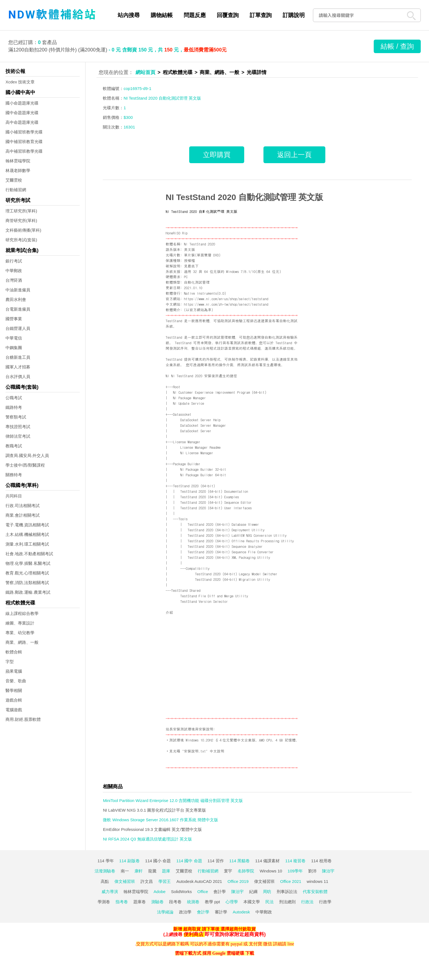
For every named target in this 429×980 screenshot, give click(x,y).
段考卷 (175, 902)
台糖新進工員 (18, 357)
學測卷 (104, 902)
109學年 (295, 871)
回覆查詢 (228, 15)
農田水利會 (16, 299)
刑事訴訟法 (287, 892)
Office (203, 892)
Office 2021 (291, 881)
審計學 (221, 912)
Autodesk (241, 912)
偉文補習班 (125, 881)
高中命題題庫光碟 (22, 122)
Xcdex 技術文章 (20, 82)
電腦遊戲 (14, 710)
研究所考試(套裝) (21, 240)
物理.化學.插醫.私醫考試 (28, 563)
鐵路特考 (14, 407)
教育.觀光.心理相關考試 (27, 573)
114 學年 (105, 861)
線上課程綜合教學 (22, 613)
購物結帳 (162, 15)
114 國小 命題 (158, 861)
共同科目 (14, 496)
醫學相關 (14, 690)
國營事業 (14, 319)
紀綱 (253, 892)
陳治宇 (328, 871)
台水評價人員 (18, 377)
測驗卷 (157, 902)
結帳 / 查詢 (397, 46)
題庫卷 (140, 902)
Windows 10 (271, 871)
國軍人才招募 (18, 367)
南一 (125, 871)
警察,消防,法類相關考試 (27, 583)
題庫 (166, 871)
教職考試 (14, 446)
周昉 (267, 892)
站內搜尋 (129, 15)
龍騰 (152, 871)
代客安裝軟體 (315, 892)
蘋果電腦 (14, 671)
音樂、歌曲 (16, 681)
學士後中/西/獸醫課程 (25, 465)
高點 (105, 881)
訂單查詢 (261, 15)
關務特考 (14, 475)
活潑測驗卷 (105, 871)
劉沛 (312, 871)
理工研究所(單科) (21, 211)
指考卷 (122, 902)
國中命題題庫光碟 (22, 113)
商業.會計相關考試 (23, 515)
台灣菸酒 (14, 280)
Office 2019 (238, 881)
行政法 (307, 902)
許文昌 (147, 881)
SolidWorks (182, 892)
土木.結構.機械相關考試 (27, 534)
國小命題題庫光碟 (22, 103)
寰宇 (228, 871)
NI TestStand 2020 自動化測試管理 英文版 (244, 197)
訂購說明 (294, 15)
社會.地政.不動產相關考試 (29, 554)
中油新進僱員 (18, 290)
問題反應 (195, 15)
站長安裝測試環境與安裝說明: (190, 729)
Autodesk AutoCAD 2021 (199, 881)
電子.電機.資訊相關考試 (27, 525)
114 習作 (216, 861)
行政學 (325, 902)
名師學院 (246, 871)
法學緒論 (165, 912)
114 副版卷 (130, 861)
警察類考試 (16, 417)
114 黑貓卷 (240, 861)
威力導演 (110, 892)
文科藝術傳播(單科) (23, 230)
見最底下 (191, 266)
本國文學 (252, 902)
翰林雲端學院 (18, 161)
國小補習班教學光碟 (24, 132)
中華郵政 (14, 271)
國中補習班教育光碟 (24, 142)
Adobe (160, 892)
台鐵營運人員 (18, 328)
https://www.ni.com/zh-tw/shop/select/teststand (226, 304)
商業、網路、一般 (22, 642)
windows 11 (317, 881)
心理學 (232, 902)
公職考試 (14, 398)
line (291, 944)
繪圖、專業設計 (20, 623)
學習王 (165, 881)
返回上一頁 (294, 155)
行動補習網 (16, 190)
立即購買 (217, 155)
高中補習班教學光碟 (24, 151)
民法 (269, 902)
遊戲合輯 (14, 700)
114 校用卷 (321, 861)
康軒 (139, 871)
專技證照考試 (18, 427)
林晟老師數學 (18, 170)
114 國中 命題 (189, 861)
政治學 (185, 912)
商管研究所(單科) (21, 221)
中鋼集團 (14, 348)
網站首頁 (145, 72)
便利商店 (194, 934)
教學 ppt (212, 902)
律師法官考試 (18, 436)
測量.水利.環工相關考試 (27, 544)
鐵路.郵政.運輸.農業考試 (28, 592)
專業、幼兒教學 (20, 633)
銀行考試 (14, 261)
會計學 (220, 892)
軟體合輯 (14, 652)
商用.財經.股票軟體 (23, 719)
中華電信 (14, 338)
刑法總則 (287, 902)
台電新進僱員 (18, 309)
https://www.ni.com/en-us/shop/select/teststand (226, 299)
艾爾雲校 (14, 180)
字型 (10, 662)
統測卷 (193, 902)
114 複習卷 (295, 861)
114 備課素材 (267, 861)
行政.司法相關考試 (23, 506)
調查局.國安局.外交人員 (27, 455)
